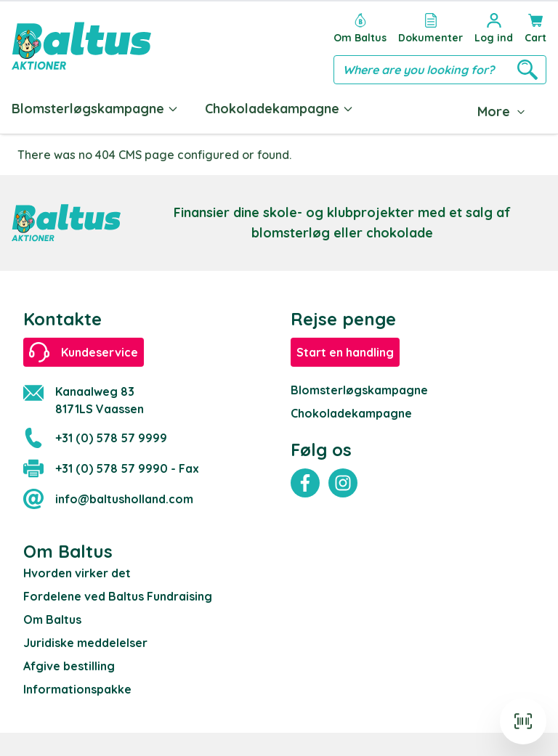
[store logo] (81, 46)
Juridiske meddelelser (85, 643)
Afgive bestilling (69, 666)
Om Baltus (52, 619)
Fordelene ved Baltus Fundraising (118, 596)
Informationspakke (77, 689)
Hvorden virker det (77, 573)
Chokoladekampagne (279, 109)
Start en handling (345, 352)
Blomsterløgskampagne (95, 109)
